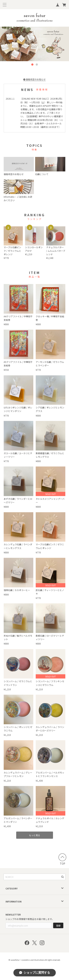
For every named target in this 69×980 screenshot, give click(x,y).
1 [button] (32, 65)
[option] (34, 44)
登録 (58, 926)
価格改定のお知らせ (34, 79)
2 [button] (37, 65)
